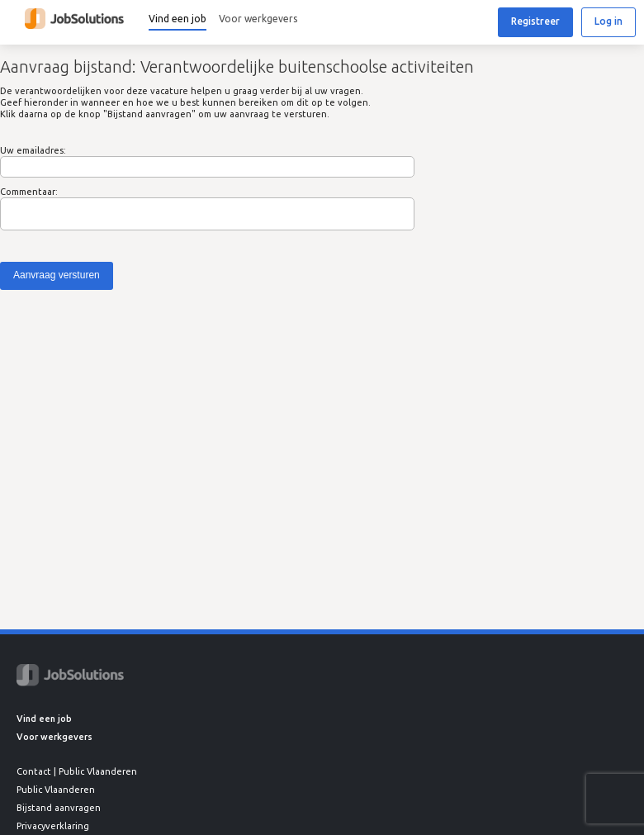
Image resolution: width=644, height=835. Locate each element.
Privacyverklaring (53, 826)
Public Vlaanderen (56, 790)
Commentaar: (29, 192)
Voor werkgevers (258, 19)
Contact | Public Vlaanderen (77, 771)
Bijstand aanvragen (59, 808)
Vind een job (178, 19)
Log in (608, 21)
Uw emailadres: (33, 150)
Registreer (535, 21)
